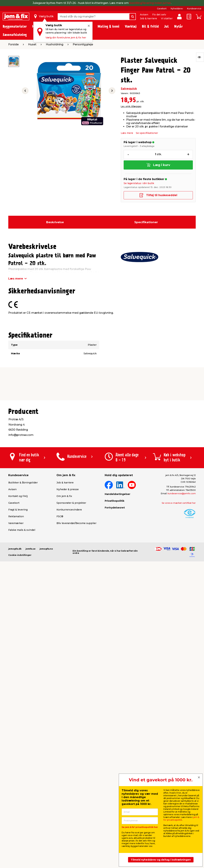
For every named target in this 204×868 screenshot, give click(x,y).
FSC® (60, 516)
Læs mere (127, 133)
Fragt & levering (18, 510)
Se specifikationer (147, 133)
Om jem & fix (64, 496)
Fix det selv (159, 15)
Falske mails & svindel (22, 530)
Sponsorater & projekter (71, 503)
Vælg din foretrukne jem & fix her (66, 38)
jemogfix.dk (15, 549)
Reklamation (16, 516)
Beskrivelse (55, 222)
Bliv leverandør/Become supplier (76, 523)
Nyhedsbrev (177, 9)
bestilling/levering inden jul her (150, 3)
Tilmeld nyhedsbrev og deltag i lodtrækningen (161, 860)
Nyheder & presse (68, 489)
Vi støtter (167, 18)
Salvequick (129, 89)
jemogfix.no (46, 549)
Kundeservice (194, 9)
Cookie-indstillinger (20, 555)
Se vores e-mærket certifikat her (179, 503)
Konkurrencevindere (69, 510)
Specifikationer (146, 222)
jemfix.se (31, 549)
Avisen (144, 15)
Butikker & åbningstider (23, 483)
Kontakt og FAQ (18, 496)
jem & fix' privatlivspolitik (181, 819)
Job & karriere (148, 18)
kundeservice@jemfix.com (182, 493)
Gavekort (162, 9)
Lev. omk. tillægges (131, 106)
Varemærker (16, 523)
